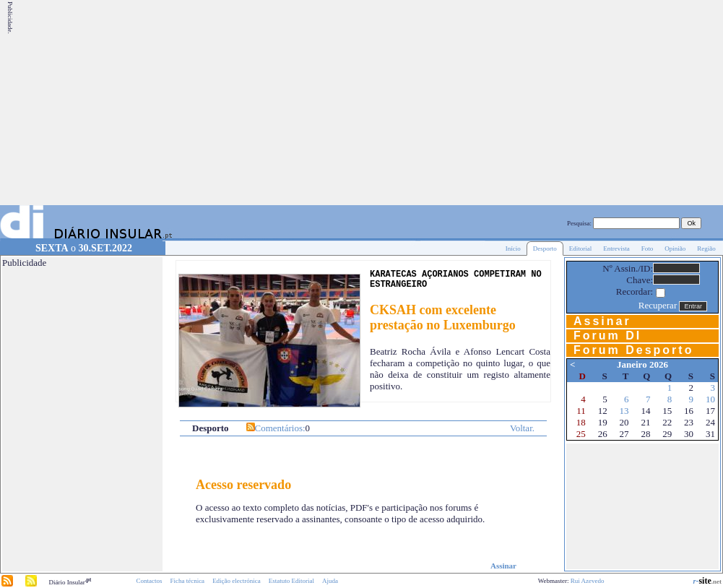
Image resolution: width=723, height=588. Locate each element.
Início (513, 248)
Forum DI (607, 336)
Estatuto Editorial (291, 581)
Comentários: (280, 428)
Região (706, 248)
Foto (648, 248)
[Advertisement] (517, 103)
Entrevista (616, 248)
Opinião (675, 248)
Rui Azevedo (588, 581)
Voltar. (522, 428)
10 (710, 399)
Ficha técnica (187, 581)
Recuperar (658, 305)
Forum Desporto (633, 350)
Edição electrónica (237, 581)
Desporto (545, 248)
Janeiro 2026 (642, 364)
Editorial (581, 248)
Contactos (149, 581)
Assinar (503, 566)
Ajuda (330, 581)
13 (624, 411)
